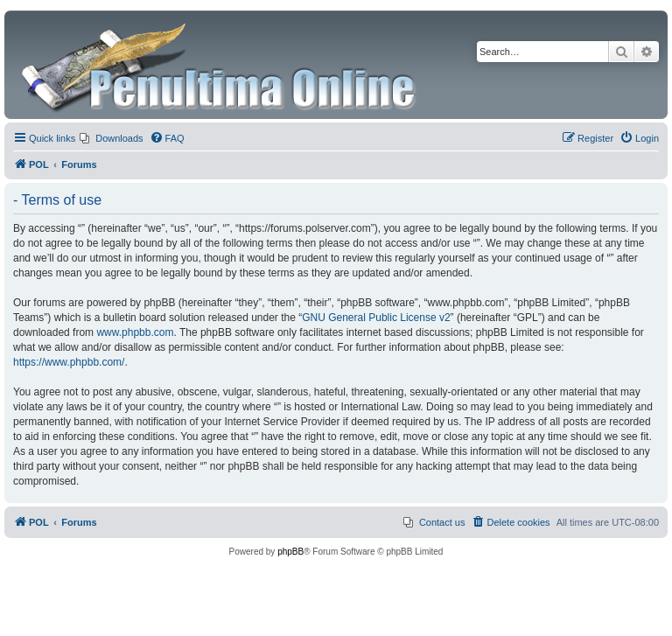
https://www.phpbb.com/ (69, 362)
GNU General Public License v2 (376, 318)
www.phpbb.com (135, 332)
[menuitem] (111, 138)
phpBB (290, 552)
